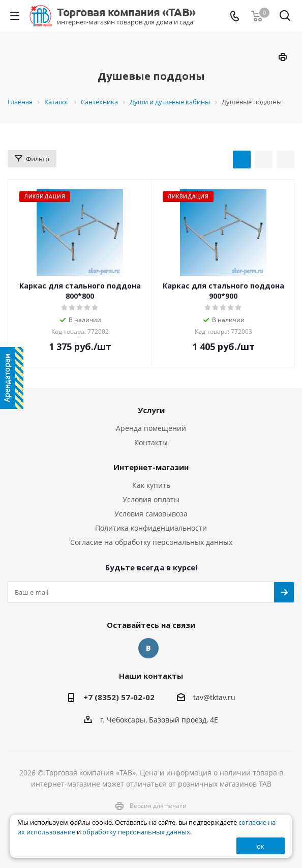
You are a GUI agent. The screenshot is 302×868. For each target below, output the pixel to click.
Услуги (151, 410)
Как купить (151, 485)
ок (261, 846)
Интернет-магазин (151, 467)
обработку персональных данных (136, 832)
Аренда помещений (151, 428)
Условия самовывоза (151, 514)
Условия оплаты (151, 499)
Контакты (151, 442)
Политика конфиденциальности (151, 528)
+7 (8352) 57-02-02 (119, 697)
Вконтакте (148, 648)
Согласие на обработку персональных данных (151, 542)
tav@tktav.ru (214, 697)
